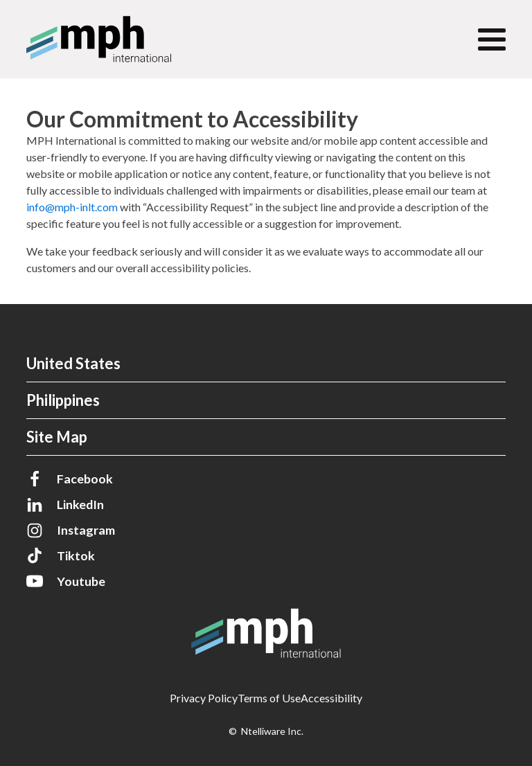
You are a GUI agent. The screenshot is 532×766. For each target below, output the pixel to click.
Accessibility (331, 698)
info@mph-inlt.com (72, 207)
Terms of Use (269, 698)
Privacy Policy (204, 698)
